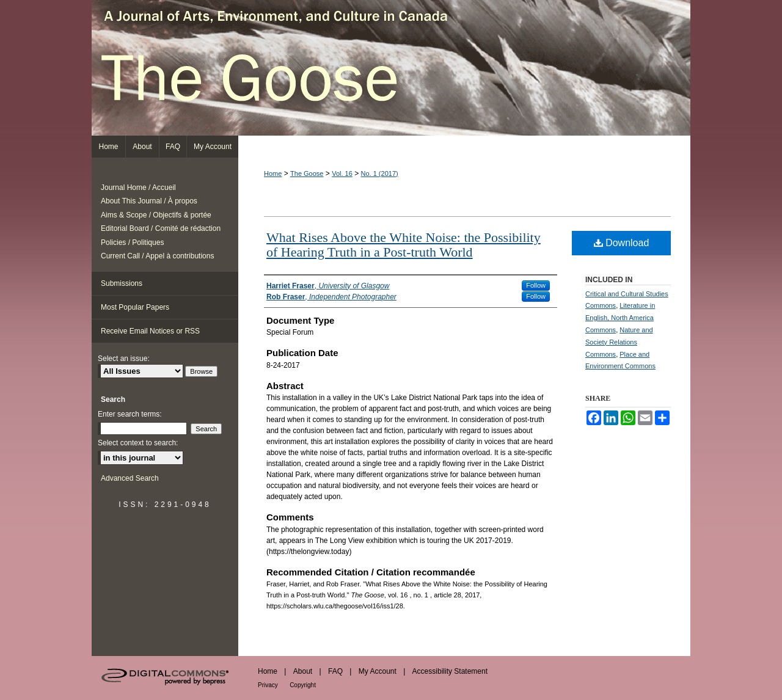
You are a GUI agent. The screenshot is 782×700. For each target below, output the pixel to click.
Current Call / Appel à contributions (157, 256)
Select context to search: (138, 443)
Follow (536, 285)
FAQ (335, 671)
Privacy (268, 685)
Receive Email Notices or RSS (150, 331)
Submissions (122, 283)
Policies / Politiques (132, 242)
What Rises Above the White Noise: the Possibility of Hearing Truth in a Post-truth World (404, 245)
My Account (378, 671)
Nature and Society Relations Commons (619, 342)
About (303, 671)
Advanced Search (130, 478)
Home (273, 173)
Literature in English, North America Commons (620, 318)
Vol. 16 (342, 173)
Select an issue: (124, 359)
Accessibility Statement (450, 671)
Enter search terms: (130, 414)
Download (622, 243)
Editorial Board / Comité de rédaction (161, 228)
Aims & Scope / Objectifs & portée (156, 215)
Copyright (303, 685)
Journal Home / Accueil (138, 188)
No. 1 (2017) (380, 173)
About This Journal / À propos (149, 201)
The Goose (391, 68)
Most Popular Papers (135, 307)
